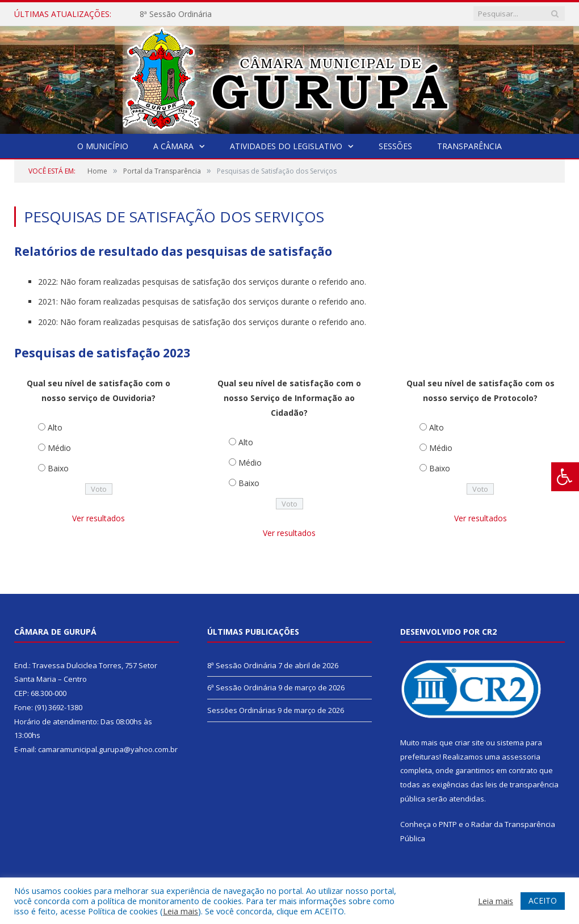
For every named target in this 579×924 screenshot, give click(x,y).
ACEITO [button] (543, 900)
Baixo (58, 468)
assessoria (521, 757)
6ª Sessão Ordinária (242, 687)
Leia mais (181, 911)
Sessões (395, 146)
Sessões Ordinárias (242, 710)
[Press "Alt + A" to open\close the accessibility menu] (565, 477)
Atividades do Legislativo (286, 146)
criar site (469, 742)
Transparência (469, 146)
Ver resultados (98, 518)
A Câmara (173, 146)
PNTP (448, 824)
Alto (55, 427)
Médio (59, 448)
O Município (103, 146)
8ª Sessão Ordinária (176, 14)
